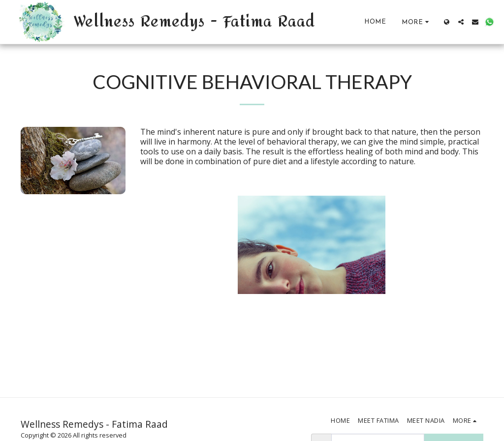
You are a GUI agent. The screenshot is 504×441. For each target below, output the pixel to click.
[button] (461, 22)
